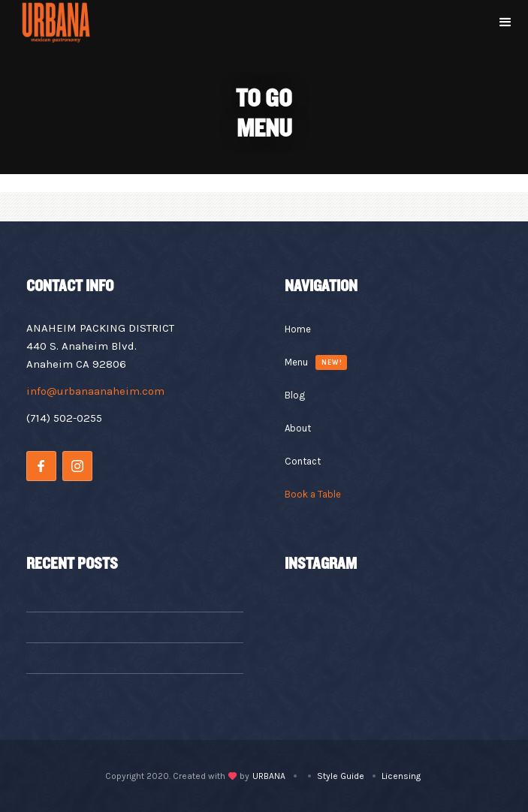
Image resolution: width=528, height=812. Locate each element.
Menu (296, 362)
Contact (303, 461)
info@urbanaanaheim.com (95, 391)
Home (298, 329)
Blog (295, 395)
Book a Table (313, 494)
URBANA (269, 776)
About (298, 428)
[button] (505, 23)
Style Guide (341, 776)
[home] (56, 23)
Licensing (401, 776)
